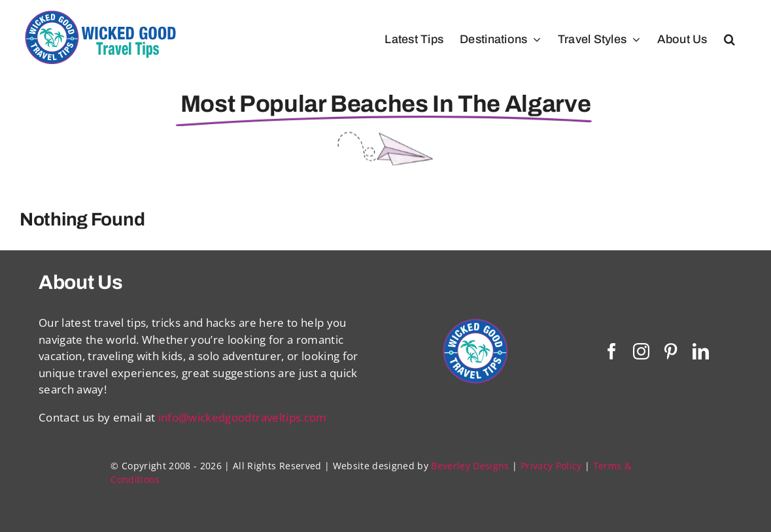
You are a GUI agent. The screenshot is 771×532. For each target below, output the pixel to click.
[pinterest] (671, 351)
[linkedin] (701, 351)
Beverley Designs (470, 466)
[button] (729, 39)
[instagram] (641, 351)
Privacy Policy (551, 466)
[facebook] (612, 351)
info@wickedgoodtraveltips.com (243, 417)
